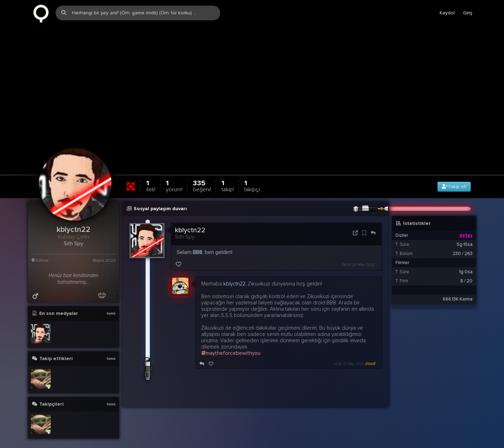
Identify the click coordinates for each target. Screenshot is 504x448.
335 (202, 175)
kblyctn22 (190, 219)
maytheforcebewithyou (231, 342)
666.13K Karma (458, 288)
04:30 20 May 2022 (358, 253)
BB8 (198, 241)
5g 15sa (465, 233)
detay (466, 224)
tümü (111, 302)
